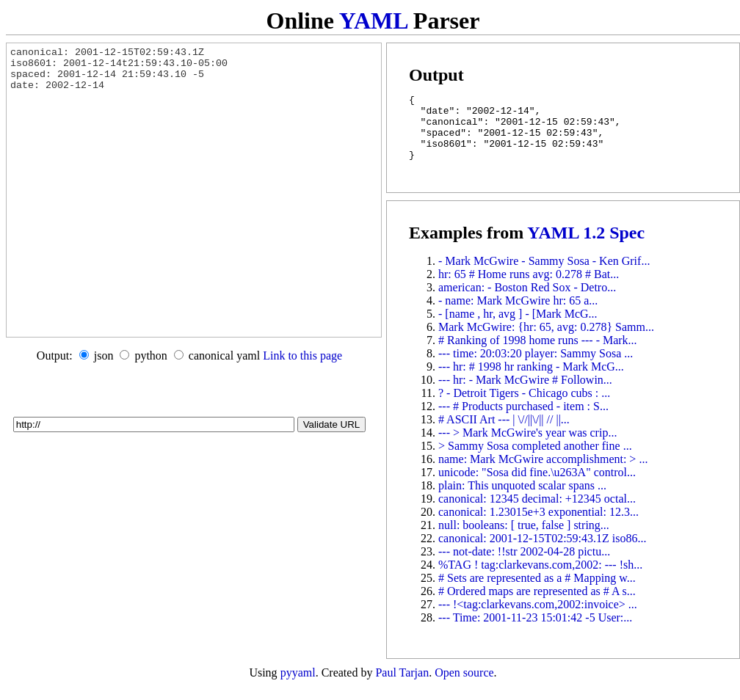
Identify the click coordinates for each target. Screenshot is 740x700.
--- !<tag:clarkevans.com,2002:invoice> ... (538, 617)
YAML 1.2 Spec (586, 246)
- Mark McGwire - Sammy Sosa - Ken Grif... (544, 274)
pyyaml (298, 686)
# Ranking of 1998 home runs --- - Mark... (538, 353)
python (150, 356)
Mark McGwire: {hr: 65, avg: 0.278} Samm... (546, 340)
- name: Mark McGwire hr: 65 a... (518, 314)
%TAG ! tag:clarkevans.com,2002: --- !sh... (540, 578)
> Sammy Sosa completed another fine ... (535, 459)
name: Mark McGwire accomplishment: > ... (543, 472)
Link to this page (302, 356)
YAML (373, 21)
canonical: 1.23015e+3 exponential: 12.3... (538, 525)
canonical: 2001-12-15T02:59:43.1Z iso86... (543, 551)
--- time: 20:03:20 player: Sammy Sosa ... (536, 367)
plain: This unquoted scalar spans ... (522, 499)
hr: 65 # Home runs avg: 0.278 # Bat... (529, 287)
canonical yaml (224, 356)
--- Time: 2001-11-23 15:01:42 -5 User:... (535, 631)
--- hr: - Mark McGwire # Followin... (525, 393)
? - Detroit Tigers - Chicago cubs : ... (524, 406)
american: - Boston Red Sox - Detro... (527, 300)
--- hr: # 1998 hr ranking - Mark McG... (531, 380)
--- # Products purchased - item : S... (523, 419)
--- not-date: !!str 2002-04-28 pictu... (524, 565)
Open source (464, 686)
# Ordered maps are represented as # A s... (537, 604)
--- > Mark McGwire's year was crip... (527, 446)
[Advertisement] (189, 392)
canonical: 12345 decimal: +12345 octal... (537, 512)
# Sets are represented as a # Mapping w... (537, 591)
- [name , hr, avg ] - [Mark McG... (518, 327)
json (104, 356)
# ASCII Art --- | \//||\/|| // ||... (504, 433)
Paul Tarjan (402, 686)
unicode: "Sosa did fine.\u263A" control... (537, 485)
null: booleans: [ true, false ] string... (524, 538)
